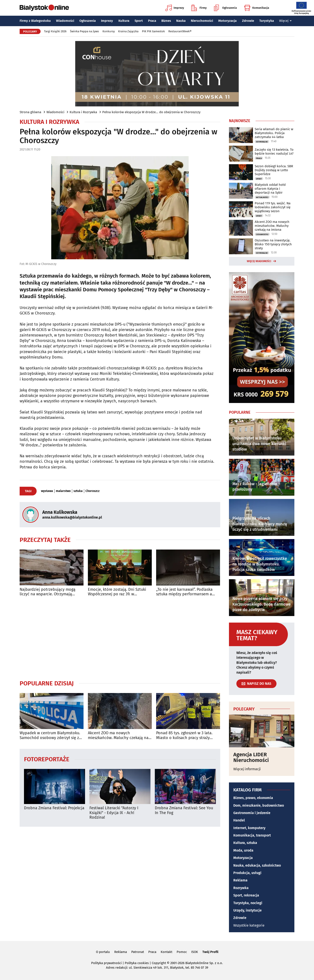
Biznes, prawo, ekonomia (253, 798)
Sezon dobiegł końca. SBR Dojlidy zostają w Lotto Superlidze (274, 170)
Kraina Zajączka (128, 31)
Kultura (124, 21)
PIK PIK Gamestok (153, 31)
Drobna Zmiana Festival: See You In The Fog (184, 810)
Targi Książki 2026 (55, 31)
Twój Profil (210, 952)
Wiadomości (65, 21)
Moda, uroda (243, 850)
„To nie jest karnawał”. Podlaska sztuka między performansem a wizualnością (184, 592)
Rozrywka (241, 888)
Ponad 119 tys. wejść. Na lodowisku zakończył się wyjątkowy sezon (273, 207)
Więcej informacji (247, 769)
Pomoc (182, 952)
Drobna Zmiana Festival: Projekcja (54, 808)
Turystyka (267, 21)
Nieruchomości (202, 21)
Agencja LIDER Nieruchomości (251, 757)
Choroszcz (92, 491)
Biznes (166, 21)
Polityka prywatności (106, 963)
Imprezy (175, 8)
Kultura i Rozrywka (83, 112)
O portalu (103, 952)
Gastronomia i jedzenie (252, 813)
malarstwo (63, 491)
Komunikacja (257, 8)
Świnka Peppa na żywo (84, 31)
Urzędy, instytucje (247, 910)
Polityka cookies (137, 963)
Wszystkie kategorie (249, 925)
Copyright (159, 963)
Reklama (240, 880)
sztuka (78, 491)
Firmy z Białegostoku (35, 21)
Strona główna (30, 112)
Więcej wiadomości (259, 261)
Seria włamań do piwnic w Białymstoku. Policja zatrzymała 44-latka (274, 133)
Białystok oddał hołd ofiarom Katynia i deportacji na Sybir (270, 189)
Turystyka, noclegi (248, 903)
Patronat (138, 952)
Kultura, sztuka (245, 843)
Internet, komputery (249, 828)
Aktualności (262, 197)
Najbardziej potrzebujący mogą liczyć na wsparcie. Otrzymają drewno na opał (48, 592)
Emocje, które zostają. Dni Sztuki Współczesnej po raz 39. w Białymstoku (117, 592)
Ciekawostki (262, 234)
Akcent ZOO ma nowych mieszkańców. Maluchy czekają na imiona (118, 735)
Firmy (199, 8)
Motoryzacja (227, 21)
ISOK (195, 952)
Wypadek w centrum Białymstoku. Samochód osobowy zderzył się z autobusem (50, 735)
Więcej (285, 21)
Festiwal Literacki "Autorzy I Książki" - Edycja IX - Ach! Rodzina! (114, 813)
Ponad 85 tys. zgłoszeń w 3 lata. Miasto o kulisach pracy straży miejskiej (184, 735)
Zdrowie (248, 21)
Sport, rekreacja (246, 895)
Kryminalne (262, 142)
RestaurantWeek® (180, 31)
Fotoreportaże (47, 759)
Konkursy (109, 31)
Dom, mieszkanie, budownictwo (259, 805)
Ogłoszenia (225, 8)
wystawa (47, 491)
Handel (239, 820)
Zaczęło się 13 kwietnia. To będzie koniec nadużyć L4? (274, 152)
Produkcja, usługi (247, 873)
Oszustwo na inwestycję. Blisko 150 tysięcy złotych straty (273, 244)
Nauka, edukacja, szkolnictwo (257, 865)
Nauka (181, 21)
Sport (139, 21)
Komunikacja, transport (252, 835)
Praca (152, 21)
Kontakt (166, 952)
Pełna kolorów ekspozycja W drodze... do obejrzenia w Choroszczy (151, 112)
